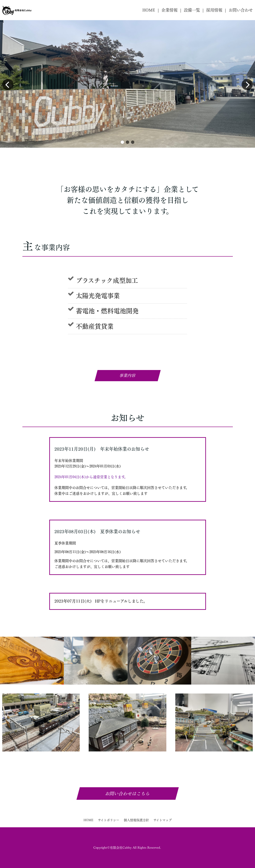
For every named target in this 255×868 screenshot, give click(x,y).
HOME (149, 10)
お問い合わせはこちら (127, 794)
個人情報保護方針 (136, 820)
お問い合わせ (241, 10)
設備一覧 (192, 10)
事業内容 (127, 375)
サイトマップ (163, 820)
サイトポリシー (109, 820)
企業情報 (169, 10)
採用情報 (214, 10)
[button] (122, 142)
